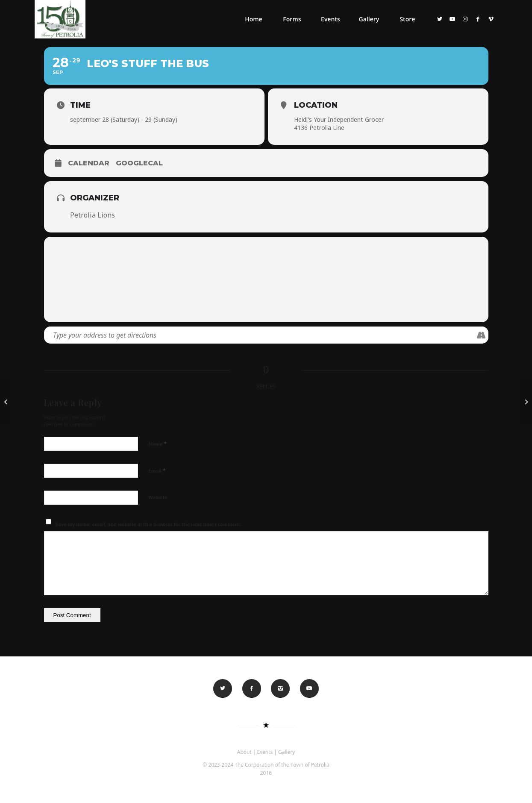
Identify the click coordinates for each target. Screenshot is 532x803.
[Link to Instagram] (465, 19)
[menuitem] (253, 19)
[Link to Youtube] (453, 19)
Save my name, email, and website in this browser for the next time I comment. (148, 524)
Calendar (89, 163)
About (244, 752)
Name (158, 444)
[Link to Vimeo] (491, 19)
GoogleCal (139, 163)
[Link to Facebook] (478, 19)
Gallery (287, 752)
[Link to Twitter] (440, 19)
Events (265, 752)
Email (157, 471)
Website (158, 497)
